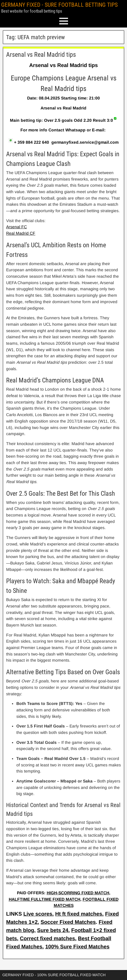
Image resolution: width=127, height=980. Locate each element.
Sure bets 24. (53, 930)
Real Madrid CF (21, 233)
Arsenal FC (16, 227)
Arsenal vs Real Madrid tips (41, 55)
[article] (63, 480)
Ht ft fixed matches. (79, 914)
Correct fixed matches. (48, 938)
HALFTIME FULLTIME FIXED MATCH (45, 899)
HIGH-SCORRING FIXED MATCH (78, 893)
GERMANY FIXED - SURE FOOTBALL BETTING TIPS (59, 5)
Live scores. (39, 914)
